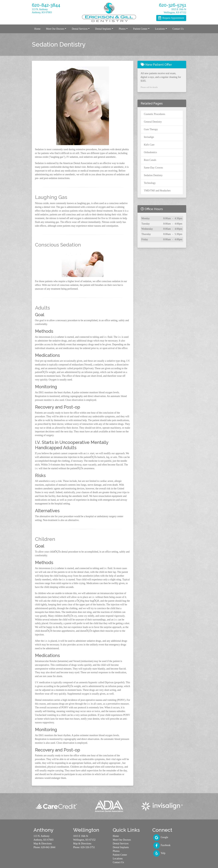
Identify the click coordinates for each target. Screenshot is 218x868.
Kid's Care (149, 145)
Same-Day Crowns (153, 168)
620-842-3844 (48, 847)
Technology (150, 183)
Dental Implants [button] (103, 29)
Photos (116, 851)
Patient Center (120, 855)
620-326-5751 (88, 847)
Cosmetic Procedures (154, 114)
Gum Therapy (151, 129)
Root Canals (150, 160)
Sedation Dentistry (153, 175)
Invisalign (149, 137)
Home (37, 29)
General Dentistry (153, 122)
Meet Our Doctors (122, 840)
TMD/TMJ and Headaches (157, 191)
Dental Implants (121, 847)
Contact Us (178, 29)
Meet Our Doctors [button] (55, 29)
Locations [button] (160, 29)
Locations (118, 859)
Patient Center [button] (140, 29)
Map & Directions (43, 844)
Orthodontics (150, 152)
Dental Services (121, 844)
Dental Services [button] (80, 29)
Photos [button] (122, 29)
